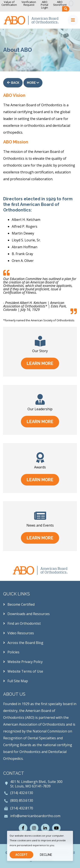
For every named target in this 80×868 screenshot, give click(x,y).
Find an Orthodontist (22, 623)
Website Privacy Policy (23, 662)
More (33, 83)
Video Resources (19, 633)
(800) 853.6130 (22, 800)
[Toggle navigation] (73, 20)
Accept (21, 855)
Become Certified (19, 604)
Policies (11, 652)
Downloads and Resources (26, 614)
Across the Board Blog (23, 643)
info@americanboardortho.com (35, 816)
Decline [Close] (46, 855)
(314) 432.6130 (22, 793)
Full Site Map (16, 681)
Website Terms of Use (23, 671)
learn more (40, 363)
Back (15, 83)
